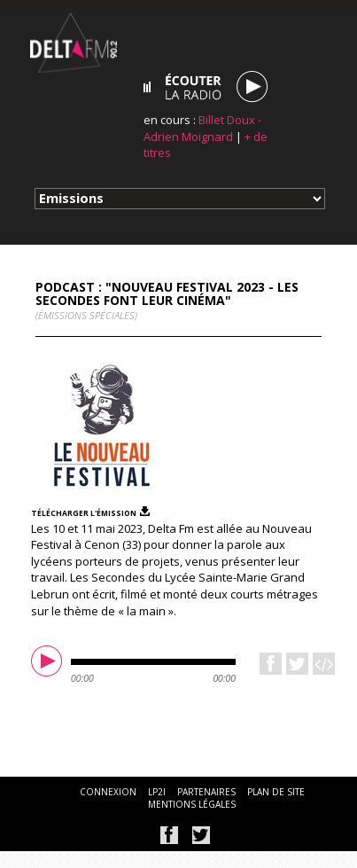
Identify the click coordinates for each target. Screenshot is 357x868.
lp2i (157, 792)
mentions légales (192, 804)
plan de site (276, 792)
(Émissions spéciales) (86, 315)
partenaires (206, 792)
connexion (108, 792)
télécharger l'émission (84, 512)
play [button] (49, 663)
